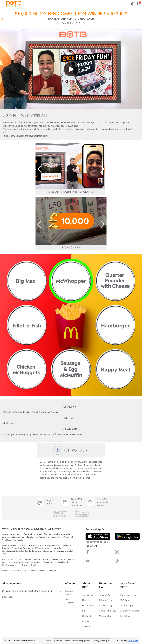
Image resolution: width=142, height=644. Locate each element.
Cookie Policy (106, 605)
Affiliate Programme (130, 611)
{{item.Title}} (8, 597)
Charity (85, 621)
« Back (2, 20)
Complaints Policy (108, 611)
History (85, 600)
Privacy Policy (106, 600)
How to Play (88, 605)
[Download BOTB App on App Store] (98, 538)
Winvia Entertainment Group (43, 570)
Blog (84, 611)
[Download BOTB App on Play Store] (127, 536)
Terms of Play (105, 595)
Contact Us (87, 616)
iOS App (125, 600)
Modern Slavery (106, 616)
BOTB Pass (125, 616)
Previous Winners (69, 593)
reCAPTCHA (133, 641)
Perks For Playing (128, 595)
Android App (127, 605)
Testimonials (88, 595)
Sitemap (86, 627)
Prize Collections (70, 601)
